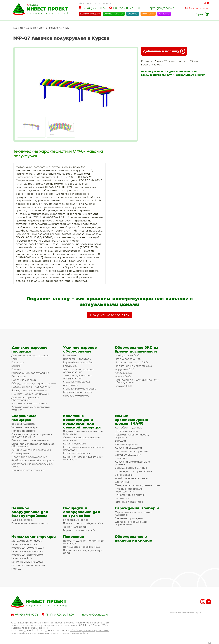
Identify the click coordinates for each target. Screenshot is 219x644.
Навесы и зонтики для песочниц (32, 387)
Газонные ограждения (129, 502)
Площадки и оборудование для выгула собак (81, 512)
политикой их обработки (76, 633)
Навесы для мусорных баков (133, 471)
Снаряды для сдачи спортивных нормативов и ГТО (32, 435)
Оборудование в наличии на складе (133, 538)
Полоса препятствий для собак (83, 523)
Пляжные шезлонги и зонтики (30, 523)
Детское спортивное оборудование (25, 399)
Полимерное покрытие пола (82, 547)
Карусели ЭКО (125, 369)
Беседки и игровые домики (29, 390)
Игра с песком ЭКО (128, 359)
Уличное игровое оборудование (80, 349)
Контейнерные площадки (28, 562)
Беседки (120, 441)
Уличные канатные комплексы (31, 450)
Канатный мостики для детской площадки (83, 448)
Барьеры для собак (76, 520)
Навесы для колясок (24, 544)
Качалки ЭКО (123, 373)
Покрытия (74, 536)
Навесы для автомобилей (28, 555)
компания (148, 14)
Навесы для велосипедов (28, 548)
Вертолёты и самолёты (78, 362)
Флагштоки (122, 498)
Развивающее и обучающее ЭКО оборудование (137, 381)
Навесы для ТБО (22, 558)
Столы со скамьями (128, 455)
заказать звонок (114, 14)
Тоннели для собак (75, 527)
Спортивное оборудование (29, 457)
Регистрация (202, 8)
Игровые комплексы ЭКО (131, 362)
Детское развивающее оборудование (78, 371)
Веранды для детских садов (29, 403)
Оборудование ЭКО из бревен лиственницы (136, 349)
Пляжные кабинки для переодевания (129, 490)
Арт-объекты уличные (129, 427)
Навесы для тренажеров (27, 551)
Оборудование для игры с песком (34, 383)
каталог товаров (90, 14)
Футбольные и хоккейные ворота (33, 460)
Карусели (18, 362)
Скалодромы (20, 453)
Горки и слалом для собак (80, 530)
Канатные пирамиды (77, 453)
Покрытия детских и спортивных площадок (84, 542)
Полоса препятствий (25, 431)
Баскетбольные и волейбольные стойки (32, 465)
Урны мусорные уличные (131, 468)
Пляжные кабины (22, 520)
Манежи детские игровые (80, 389)
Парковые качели (126, 431)
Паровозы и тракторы (77, 359)
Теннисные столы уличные (28, 470)
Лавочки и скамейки (128, 448)
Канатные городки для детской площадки (83, 458)
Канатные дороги (74, 443)
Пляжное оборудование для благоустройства (30, 512)
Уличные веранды (126, 444)
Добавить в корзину (164, 51)
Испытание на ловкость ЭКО (133, 366)
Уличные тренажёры (25, 427)
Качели (16, 369)
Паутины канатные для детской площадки (83, 433)
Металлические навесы (27, 541)
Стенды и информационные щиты (137, 485)
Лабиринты (70, 385)
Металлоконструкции (34, 536)
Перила (16, 569)
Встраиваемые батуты (78, 392)
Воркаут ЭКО (123, 386)
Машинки (69, 355)
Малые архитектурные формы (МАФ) (131, 420)
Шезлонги (121, 458)
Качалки (17, 366)
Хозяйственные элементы (131, 478)
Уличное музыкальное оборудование (77, 377)
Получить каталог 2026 (109, 315)
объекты (133, 14)
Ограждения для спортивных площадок (133, 513)
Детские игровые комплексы (30, 355)
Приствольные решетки (130, 495)
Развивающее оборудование (30, 373)
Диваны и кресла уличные (132, 451)
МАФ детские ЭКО (127, 355)
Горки (15, 359)
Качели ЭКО (123, 376)
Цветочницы (122, 482)
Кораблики (70, 366)
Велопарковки (124, 475)
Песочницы (19, 376)
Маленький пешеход (77, 382)
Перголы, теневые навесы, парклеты (132, 436)
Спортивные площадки (24, 418)
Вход (191, 8)
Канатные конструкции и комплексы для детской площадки (82, 421)
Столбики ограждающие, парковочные (131, 523)
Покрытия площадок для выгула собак (83, 551)
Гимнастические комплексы (30, 394)
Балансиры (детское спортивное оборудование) (33, 445)
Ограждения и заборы (137, 508)
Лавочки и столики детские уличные (48, 28)
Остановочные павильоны (28, 565)
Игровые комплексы (76, 396)
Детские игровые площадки (29, 349)
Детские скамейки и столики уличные (30, 408)
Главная (18, 28)
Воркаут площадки (24, 424)
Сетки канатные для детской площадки (82, 439)
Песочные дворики (24, 380)
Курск (34, 5)
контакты (164, 14)
